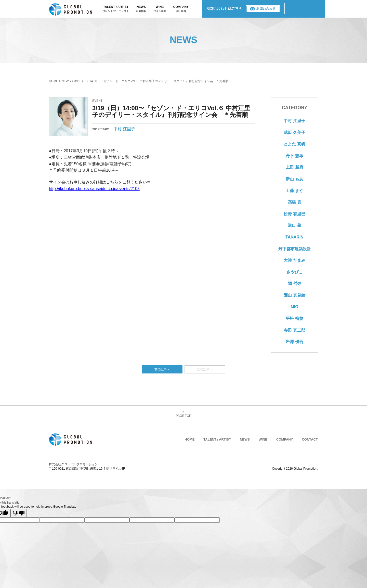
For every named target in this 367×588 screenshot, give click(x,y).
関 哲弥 (294, 284)
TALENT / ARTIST (116, 9)
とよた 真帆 (294, 144)
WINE (160, 9)
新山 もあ (294, 179)
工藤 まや (294, 191)
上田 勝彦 (294, 167)
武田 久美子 (294, 133)
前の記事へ (162, 369)
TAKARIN (294, 237)
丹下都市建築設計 (295, 249)
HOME (54, 81)
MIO (294, 307)
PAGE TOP (183, 414)
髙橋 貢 (294, 202)
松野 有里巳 (294, 214)
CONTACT (243, 9)
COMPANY (181, 9)
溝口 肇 (294, 225)
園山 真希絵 (294, 295)
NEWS (141, 9)
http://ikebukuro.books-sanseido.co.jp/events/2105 (94, 189)
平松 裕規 (294, 318)
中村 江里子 (124, 129)
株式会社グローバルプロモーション (76, 9)
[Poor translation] (19, 513)
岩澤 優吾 (294, 342)
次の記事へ (205, 369)
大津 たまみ (294, 260)
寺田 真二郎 (294, 330)
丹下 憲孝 (294, 156)
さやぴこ (295, 272)
